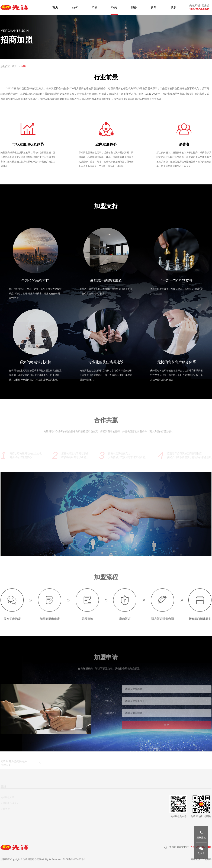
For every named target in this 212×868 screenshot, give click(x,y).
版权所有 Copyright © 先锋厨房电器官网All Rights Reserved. (32, 859)
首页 (14, 66)
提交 (167, 726)
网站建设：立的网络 (201, 859)
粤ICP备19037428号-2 (74, 859)
